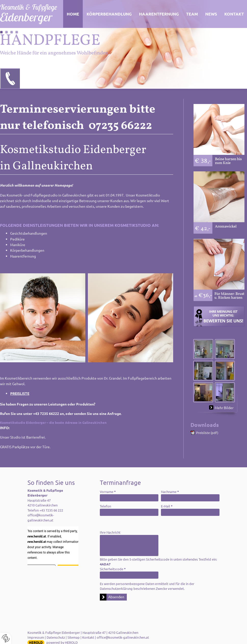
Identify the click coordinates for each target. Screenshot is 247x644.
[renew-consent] (6, 638)
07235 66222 (10, 79)
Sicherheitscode (113, 569)
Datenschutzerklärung (116, 588)
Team (192, 14)
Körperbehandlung (109, 14)
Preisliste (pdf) (207, 433)
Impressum (36, 637)
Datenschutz (56, 637)
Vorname (108, 492)
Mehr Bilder (224, 407)
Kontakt (88, 637)
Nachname (170, 492)
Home (73, 14)
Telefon (105, 506)
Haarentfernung (159, 14)
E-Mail (167, 506)
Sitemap (74, 637)
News (211, 14)
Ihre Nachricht (110, 532)
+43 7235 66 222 (51, 510)
